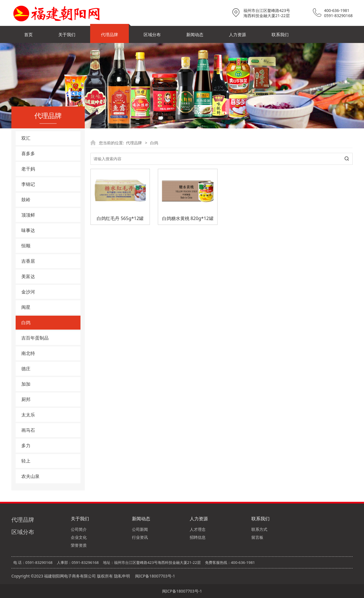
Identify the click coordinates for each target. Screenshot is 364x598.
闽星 (26, 307)
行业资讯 (140, 537)
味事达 (28, 230)
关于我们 (67, 34)
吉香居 (28, 261)
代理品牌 (109, 34)
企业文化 (79, 537)
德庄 (26, 369)
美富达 (28, 276)
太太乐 (28, 415)
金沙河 (28, 292)
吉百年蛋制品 (35, 338)
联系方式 (259, 529)
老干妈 (28, 169)
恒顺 (26, 246)
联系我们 (280, 34)
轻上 (26, 461)
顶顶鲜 (28, 215)
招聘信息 (198, 537)
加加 (26, 384)
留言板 (257, 537)
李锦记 (28, 184)
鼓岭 (26, 200)
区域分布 (152, 34)
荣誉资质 (79, 545)
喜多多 (28, 153)
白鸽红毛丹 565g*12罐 (120, 218)
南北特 (28, 353)
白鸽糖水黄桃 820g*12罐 (188, 218)
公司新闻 (140, 529)
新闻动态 (195, 34)
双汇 (26, 138)
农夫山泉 (30, 476)
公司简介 (79, 529)
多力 (26, 445)
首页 (28, 34)
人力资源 (237, 34)
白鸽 (26, 322)
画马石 (28, 430)
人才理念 (198, 529)
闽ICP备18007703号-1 (155, 576)
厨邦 (26, 399)
